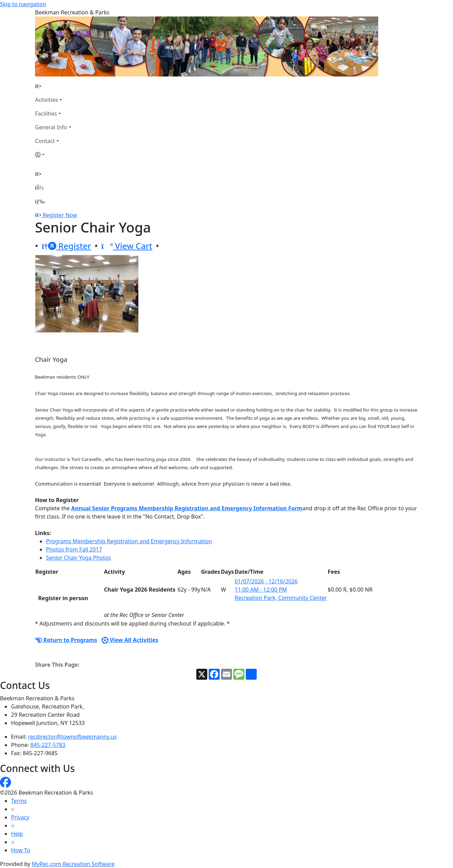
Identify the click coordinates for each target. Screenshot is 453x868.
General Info (51, 127)
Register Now (60, 215)
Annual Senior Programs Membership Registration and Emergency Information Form (187, 508)
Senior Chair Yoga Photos (78, 558)
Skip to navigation (23, 4)
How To (20, 850)
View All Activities (130, 640)
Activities (47, 100)
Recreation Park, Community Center (281, 598)
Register (66, 246)
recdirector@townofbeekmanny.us (73, 737)
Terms (19, 801)
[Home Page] (53, 86)
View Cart (127, 246)
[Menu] (40, 201)
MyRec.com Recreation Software (73, 864)
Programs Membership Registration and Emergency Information (129, 541)
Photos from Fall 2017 (74, 549)
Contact (45, 141)
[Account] (53, 155)
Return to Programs (66, 640)
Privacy (20, 817)
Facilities (46, 114)
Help (17, 834)
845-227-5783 (48, 745)
